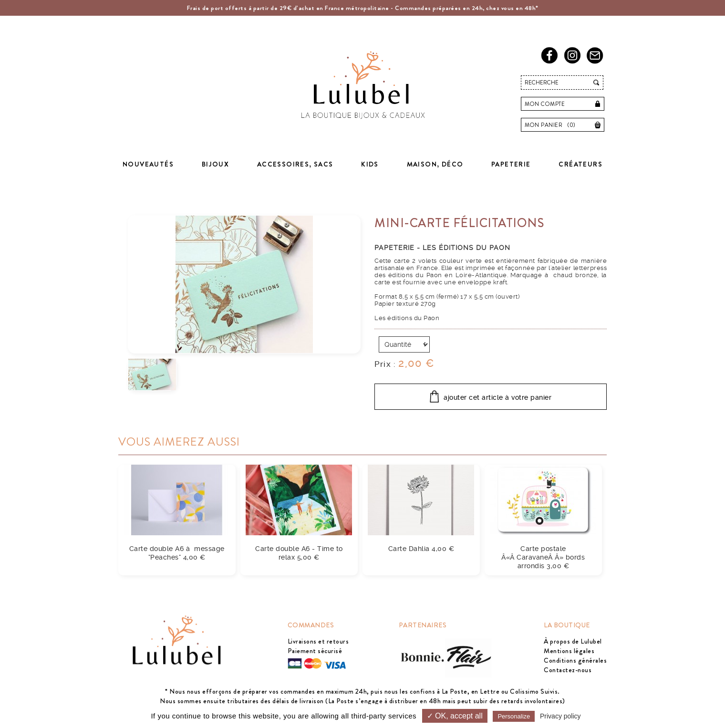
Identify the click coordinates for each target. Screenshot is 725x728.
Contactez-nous (568, 670)
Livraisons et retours (318, 641)
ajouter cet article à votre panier (497, 398)
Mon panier (553, 125)
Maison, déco (435, 164)
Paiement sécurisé (315, 651)
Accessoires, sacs (295, 164)
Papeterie (511, 164)
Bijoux (215, 164)
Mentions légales (569, 651)
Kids (370, 164)
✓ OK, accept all (455, 716)
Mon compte (545, 104)
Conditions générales (575, 660)
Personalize (514, 716)
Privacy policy (560, 716)
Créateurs (580, 164)
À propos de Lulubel (573, 641)
